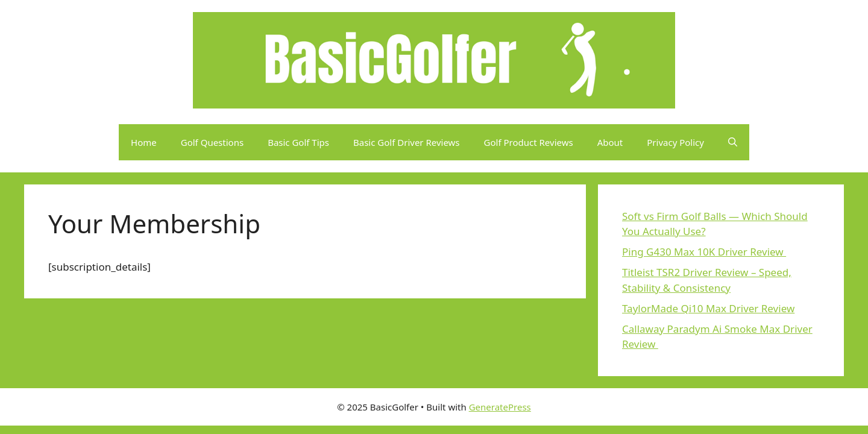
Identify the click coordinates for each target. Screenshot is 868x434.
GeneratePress (500, 407)
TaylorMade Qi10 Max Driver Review (708, 308)
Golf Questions (212, 142)
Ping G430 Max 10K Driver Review (704, 252)
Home (144, 142)
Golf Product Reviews (529, 142)
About (610, 142)
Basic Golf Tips (298, 142)
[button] (733, 142)
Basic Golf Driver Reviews (407, 142)
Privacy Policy (675, 142)
